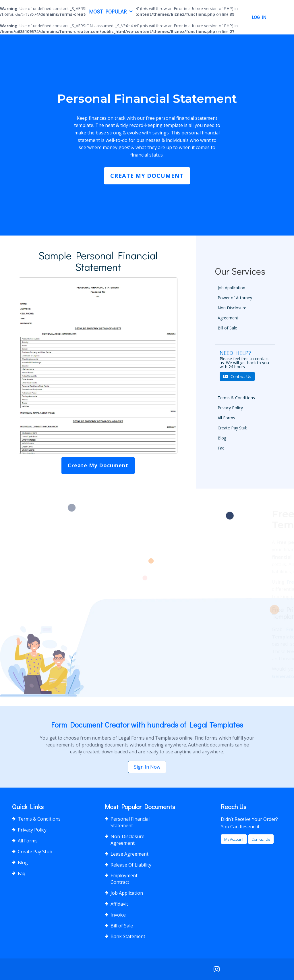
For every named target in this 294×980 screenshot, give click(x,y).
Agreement (228, 318)
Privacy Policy (230, 408)
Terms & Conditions (236, 398)
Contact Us (139, 23)
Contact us (261, 839)
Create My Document (147, 176)
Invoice (118, 915)
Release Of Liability (131, 865)
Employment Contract (124, 879)
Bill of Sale (227, 328)
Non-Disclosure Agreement (127, 840)
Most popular (111, 11)
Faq (170, 11)
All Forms (66, 11)
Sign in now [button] (147, 767)
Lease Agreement (129, 854)
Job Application (231, 288)
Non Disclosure (232, 308)
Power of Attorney (235, 298)
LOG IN (259, 17)
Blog (150, 11)
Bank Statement (128, 936)
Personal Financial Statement (130, 822)
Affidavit (119, 904)
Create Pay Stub (205, 11)
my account (234, 839)
